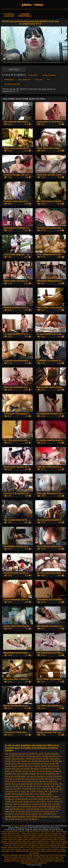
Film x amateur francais (19, 836)
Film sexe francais (20, 845)
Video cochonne (53, 849)
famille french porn (17, 756)
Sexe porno (27, 849)
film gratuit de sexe (36, 836)
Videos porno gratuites (16, 847)
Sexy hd (38, 80)
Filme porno (26, 834)
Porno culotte (35, 851)
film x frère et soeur (35, 791)
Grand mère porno (43, 847)
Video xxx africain (15, 841)
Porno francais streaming (47, 838)
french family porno (41, 799)
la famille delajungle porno (50, 807)
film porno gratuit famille (22, 784)
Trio (48, 80)
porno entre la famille (41, 814)
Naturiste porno (43, 841)
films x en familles (28, 797)
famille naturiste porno (15, 759)
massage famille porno (15, 809)
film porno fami (29, 771)
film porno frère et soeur (28, 781)
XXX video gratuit (19, 861)
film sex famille (26, 786)
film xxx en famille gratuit (41, 794)
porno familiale (19, 817)
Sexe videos (34, 853)
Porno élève (21, 859)
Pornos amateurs (59, 855)
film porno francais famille (33, 779)
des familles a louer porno (16, 754)
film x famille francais (27, 789)
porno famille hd (30, 819)
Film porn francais (33, 832)
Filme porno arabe (48, 832)
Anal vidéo (33, 75)
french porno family (20, 802)
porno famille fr (16, 819)
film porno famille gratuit (16, 776)
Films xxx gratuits (30, 838)
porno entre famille (23, 814)
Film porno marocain (28, 843)
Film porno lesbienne (59, 847)
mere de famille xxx (34, 809)
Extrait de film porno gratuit (13, 839)
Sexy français (24, 80)
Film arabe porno (40, 863)
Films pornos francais (59, 843)
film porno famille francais (48, 774)
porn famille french (52, 809)
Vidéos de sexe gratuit (59, 841)
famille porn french (34, 759)
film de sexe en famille (48, 761)
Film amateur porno (47, 859)
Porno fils (48, 855)
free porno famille (44, 797)
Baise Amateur (49, 75)
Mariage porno (39, 855)
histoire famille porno (22, 804)
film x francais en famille (48, 789)
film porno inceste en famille (46, 784)
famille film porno (36, 754)
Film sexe (6, 849)
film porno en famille (21, 769)
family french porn (13, 761)
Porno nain (8, 845)
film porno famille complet (25, 774)
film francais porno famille (29, 764)
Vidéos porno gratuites (53, 834)
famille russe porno (51, 759)
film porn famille (48, 764)
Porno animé (30, 847)
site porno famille (12, 84)
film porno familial (44, 771)
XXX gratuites (33, 845)
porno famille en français (37, 817)
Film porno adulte (39, 849)
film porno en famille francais (43, 769)
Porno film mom (14, 834)
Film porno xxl (20, 832)
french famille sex (24, 799)
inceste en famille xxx (42, 804)
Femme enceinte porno (11, 843)
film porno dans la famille (36, 766)
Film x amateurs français (20, 851)
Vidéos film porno (43, 843)
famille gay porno (34, 756)
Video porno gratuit (29, 841)
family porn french (30, 761)
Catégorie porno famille (25, 15)
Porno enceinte (16, 849)
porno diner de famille (15, 812)
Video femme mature (32, 839)
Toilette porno (59, 861)
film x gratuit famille (20, 794)
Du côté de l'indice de (9, 15)
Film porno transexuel (10, 855)
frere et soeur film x (38, 802)
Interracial (9, 80)
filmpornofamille (12, 797)
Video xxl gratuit (7, 832)
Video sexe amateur (15, 838)
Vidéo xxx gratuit (38, 834)
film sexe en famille (42, 786)
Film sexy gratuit (60, 851)
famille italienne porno (52, 756)
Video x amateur (47, 851)
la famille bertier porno (27, 807)
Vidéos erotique (47, 839)
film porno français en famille (40, 776)
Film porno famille (18, 826)
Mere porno (62, 838)
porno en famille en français (37, 812)
